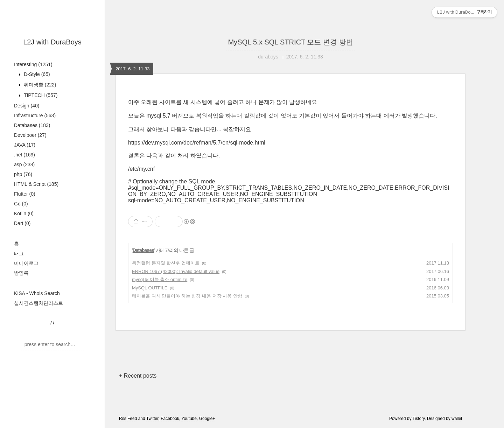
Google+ (207, 419)
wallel (457, 419)
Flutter (25, 194)
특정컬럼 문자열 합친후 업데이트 (166, 263)
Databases (32, 125)
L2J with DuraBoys (52, 42)
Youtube (189, 419)
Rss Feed (128, 419)
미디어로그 (26, 263)
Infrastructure (35, 115)
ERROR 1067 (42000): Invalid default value (176, 271)
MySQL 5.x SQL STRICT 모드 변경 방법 (290, 42)
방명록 (21, 273)
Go (21, 204)
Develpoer (30, 135)
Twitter (152, 419)
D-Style (36, 74)
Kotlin (24, 213)
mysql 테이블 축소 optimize (160, 279)
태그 (19, 253)
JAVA (25, 145)
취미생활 (39, 85)
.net (24, 155)
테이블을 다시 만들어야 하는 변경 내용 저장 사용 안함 (187, 296)
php (23, 174)
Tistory (419, 419)
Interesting (33, 64)
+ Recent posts (138, 376)
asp (24, 164)
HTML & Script (36, 184)
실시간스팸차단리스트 (38, 303)
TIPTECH (40, 95)
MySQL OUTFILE (150, 288)
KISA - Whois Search (37, 293)
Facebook (170, 419)
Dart (22, 223)
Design (27, 106)
